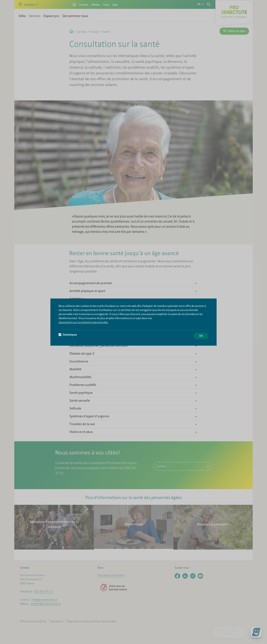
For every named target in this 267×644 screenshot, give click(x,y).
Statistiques (68, 335)
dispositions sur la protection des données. (84, 322)
